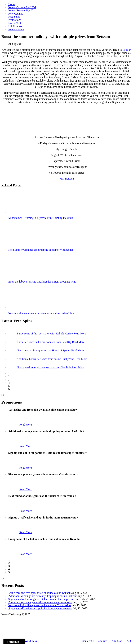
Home (12, 4)
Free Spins (14, 17)
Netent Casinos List (22, 7)
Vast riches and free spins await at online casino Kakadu (39, 593)
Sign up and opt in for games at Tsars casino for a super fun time (44, 599)
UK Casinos (15, 26)
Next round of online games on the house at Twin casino (39, 605)
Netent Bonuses (21, 10)
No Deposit (15, 23)
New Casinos (16, 14)
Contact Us (88, 641)
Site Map (117, 641)
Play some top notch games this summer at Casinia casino (40, 602)
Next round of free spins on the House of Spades (44, 350)
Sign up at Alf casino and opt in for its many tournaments (40, 608)
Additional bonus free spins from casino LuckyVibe (46, 359)
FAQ (128, 641)
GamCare (102, 641)
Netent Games (16, 29)
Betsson (127, 50)
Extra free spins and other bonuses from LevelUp (44, 342)
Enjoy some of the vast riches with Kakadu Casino (45, 334)
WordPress (31, 641)
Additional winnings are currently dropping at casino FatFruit (42, 596)
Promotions (15, 20)
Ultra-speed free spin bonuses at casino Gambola (44, 367)
